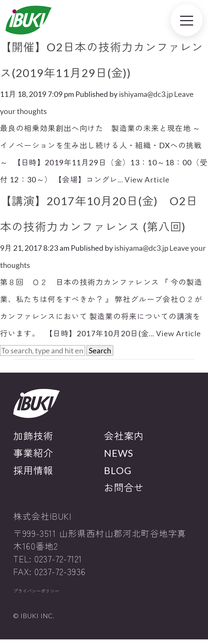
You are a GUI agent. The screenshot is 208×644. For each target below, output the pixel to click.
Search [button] (100, 350)
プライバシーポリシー (46, 594)
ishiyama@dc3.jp (146, 94)
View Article (147, 180)
